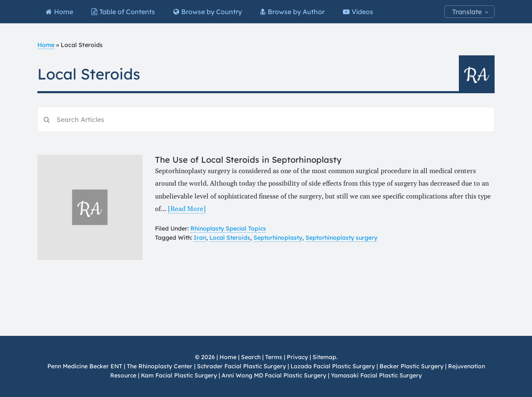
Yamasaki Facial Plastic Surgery (376, 375)
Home (46, 45)
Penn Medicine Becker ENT (85, 366)
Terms (274, 357)
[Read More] (187, 209)
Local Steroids (230, 238)
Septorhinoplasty (278, 238)
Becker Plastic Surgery (412, 366)
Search (251, 357)
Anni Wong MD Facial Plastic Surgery (274, 375)
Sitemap (324, 357)
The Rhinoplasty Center (160, 366)
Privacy (297, 357)
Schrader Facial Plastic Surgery (241, 366)
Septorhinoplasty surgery (341, 238)
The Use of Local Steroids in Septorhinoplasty (248, 160)
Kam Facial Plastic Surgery (179, 375)
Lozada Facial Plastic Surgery (333, 366)
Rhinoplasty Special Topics (228, 228)
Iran (200, 238)
